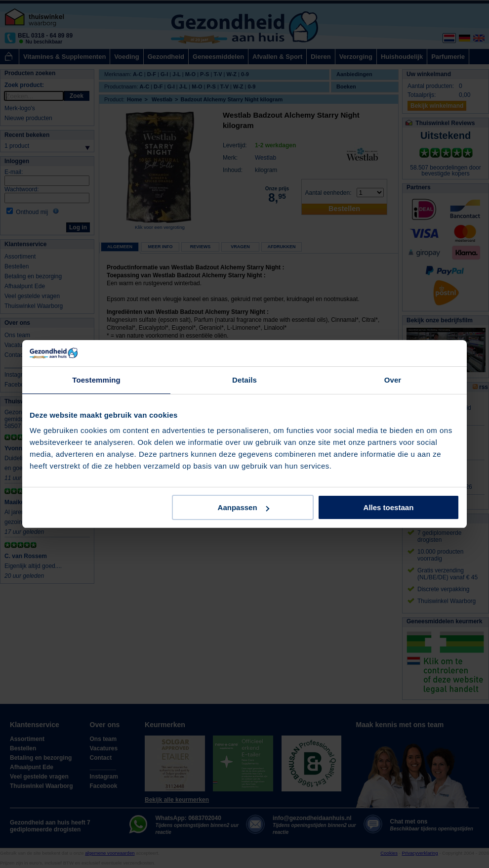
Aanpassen (244, 507)
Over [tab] (393, 380)
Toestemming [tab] (96, 380)
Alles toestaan (389, 507)
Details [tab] (244, 380)
